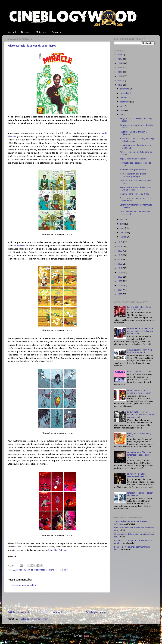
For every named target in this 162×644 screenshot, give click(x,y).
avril (122, 224)
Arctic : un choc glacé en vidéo (133, 170)
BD (14, 570)
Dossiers (26, 32)
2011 (120, 273)
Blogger (86, 636)
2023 (120, 68)
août (122, 106)
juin (122, 115)
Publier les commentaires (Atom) (35, 619)
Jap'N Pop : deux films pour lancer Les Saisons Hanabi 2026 (139, 455)
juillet (123, 111)
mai (122, 220)
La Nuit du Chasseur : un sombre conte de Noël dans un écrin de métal (141, 415)
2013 (120, 264)
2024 (120, 63)
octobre (124, 98)
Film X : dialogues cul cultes (139, 372)
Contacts (56, 32)
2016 (120, 251)
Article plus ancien (96, 613)
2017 (120, 247)
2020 (120, 81)
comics (19, 570)
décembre (125, 89)
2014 (120, 260)
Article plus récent (18, 613)
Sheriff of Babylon (58, 550)
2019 (120, 85)
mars (123, 228)
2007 (120, 290)
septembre (125, 102)
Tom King (21, 246)
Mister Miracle (40, 570)
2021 (120, 76)
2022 (120, 72)
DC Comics (28, 570)
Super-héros (53, 570)
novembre (125, 93)
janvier (123, 237)
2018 (120, 242)
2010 (120, 277)
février (123, 233)
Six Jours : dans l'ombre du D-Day (134, 194)
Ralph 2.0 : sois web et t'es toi (133, 159)
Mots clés (41, 32)
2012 (120, 268)
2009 (120, 281)
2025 (120, 59)
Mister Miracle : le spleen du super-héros (32, 46)
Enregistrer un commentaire (24, 585)
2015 (120, 255)
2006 (120, 294)
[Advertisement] (57, 602)
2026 (120, 55)
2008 (120, 286)
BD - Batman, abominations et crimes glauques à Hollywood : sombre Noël (141, 331)
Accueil (12, 32)
